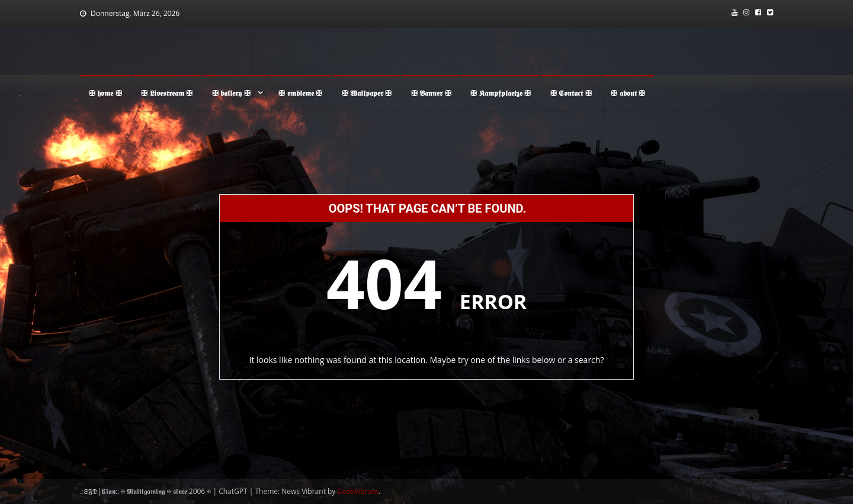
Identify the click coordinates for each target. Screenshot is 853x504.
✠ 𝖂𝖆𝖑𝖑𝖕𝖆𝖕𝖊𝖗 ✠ (367, 93)
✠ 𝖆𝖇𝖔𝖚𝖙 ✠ (628, 93)
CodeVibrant (358, 491)
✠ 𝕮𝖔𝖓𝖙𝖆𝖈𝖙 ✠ (571, 93)
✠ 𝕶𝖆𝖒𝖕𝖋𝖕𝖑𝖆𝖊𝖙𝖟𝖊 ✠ (501, 93)
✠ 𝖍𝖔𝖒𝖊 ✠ (105, 93)
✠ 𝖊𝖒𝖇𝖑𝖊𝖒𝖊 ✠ (300, 93)
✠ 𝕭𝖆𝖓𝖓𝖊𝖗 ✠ (431, 93)
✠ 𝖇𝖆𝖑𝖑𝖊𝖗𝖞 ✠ (231, 93)
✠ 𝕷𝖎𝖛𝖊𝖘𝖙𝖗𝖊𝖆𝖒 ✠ (167, 93)
